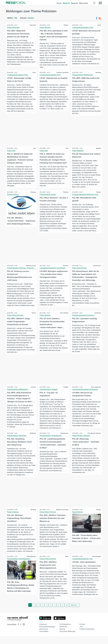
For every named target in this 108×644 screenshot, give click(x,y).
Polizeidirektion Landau (48, 195)
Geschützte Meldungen (68, 639)
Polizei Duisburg (13, 520)
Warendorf (33, 25)
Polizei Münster (45, 27)
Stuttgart (66, 392)
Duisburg (33, 517)
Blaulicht (66, 3)
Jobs (81, 634)
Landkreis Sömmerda (62, 73)
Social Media (44, 639)
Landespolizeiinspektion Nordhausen (53, 271)
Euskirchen (97, 316)
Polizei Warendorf (14, 27)
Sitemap (62, 637)
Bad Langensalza (96, 392)
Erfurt (99, 25)
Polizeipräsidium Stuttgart (49, 394)
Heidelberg (32, 438)
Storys (59, 3)
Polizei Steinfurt (45, 318)
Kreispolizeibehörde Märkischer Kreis (86, 195)
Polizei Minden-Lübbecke (81, 441)
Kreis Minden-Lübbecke (94, 438)
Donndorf (65, 269)
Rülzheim (65, 193)
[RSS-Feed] (100, 18)
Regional (74, 3)
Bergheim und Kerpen (62, 517)
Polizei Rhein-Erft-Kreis (16, 318)
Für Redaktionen (65, 632)
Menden (98, 193)
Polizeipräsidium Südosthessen (51, 441)
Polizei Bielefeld (78, 151)
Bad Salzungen (96, 564)
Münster (66, 25)
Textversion (63, 634)
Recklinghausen (31, 564)
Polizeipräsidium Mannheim (17, 441)
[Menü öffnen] (100, 3)
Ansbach (33, 392)
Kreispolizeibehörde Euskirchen (84, 318)
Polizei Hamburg (13, 195)
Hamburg (33, 193)
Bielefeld (98, 149)
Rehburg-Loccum (31, 269)
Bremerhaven (97, 269)
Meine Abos (84, 3)
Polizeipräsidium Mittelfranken (83, 75)
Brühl (67, 564)
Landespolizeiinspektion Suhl (83, 566)
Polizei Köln (12, 151)
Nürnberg (98, 73)
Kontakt (82, 632)
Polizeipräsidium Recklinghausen (19, 566)
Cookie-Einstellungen (87, 637)
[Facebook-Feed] (97, 18)
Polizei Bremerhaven (80, 271)
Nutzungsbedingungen (47, 634)
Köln (34, 149)
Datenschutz (44, 637)
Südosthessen (64, 438)
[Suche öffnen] (94, 3)
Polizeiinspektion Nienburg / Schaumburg (22, 271)
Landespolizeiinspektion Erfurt (83, 27)
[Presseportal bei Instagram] (23, 632)
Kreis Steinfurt (64, 316)
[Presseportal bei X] (20, 632)
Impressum (43, 632)
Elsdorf (33, 316)
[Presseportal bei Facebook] (18, 632)
